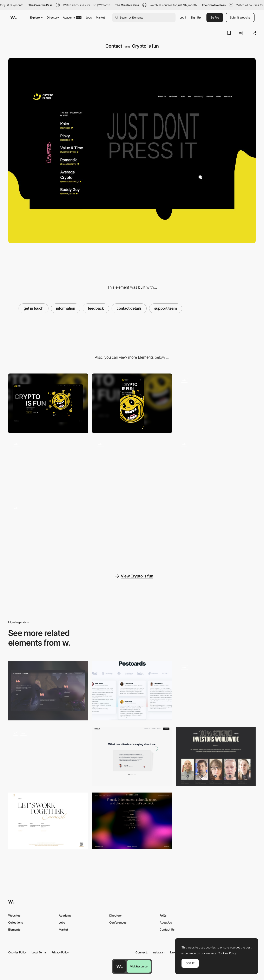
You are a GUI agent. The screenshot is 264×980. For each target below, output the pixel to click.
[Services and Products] (48, 531)
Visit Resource (139, 966)
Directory (53, 17)
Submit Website (240, 17)
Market (100, 17)
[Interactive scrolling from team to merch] (132, 467)
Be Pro (215, 17)
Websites (14, 915)
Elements (14, 929)
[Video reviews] (48, 756)
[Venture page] (216, 467)
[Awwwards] (13, 18)
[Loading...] (216, 403)
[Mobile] (132, 403)
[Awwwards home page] (119, 966)
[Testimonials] (48, 691)
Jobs (89, 17)
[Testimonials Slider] (216, 691)
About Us (166, 922)
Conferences (118, 922)
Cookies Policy (17, 952)
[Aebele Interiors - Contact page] (48, 821)
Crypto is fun (145, 46)
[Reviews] (216, 756)
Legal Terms (39, 952)
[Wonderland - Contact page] (132, 821)
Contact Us (167, 929)
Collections (16, 922)
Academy (72, 17)
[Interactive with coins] (48, 467)
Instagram (159, 952)
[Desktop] (48, 403)
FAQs (163, 915)
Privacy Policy (60, 952)
